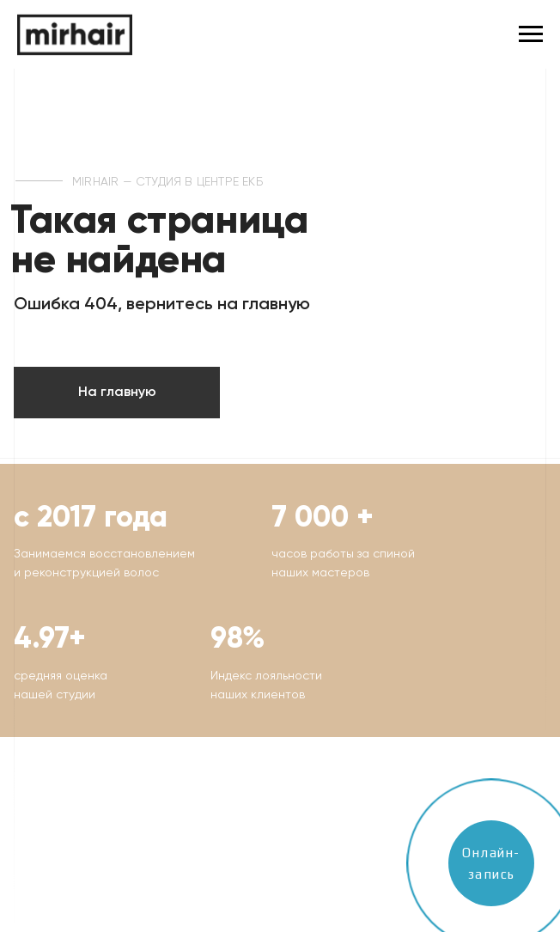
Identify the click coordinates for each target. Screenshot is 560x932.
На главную (117, 393)
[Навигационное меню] (531, 34)
